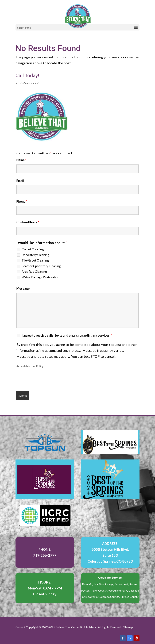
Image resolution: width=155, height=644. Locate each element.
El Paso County (129, 597)
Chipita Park (90, 597)
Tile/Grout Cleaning (35, 260)
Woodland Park (118, 590)
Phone (22, 201)
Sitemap (128, 627)
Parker (133, 584)
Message (23, 288)
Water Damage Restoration (40, 277)
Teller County (99, 590)
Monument (121, 584)
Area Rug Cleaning (34, 271)
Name (21, 160)
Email (21, 181)
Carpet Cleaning (33, 249)
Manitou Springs (104, 584)
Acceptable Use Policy (30, 366)
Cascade (134, 590)
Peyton (85, 590)
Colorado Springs (109, 597)
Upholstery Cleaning (35, 255)
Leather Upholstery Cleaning (41, 266)
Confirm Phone (28, 222)
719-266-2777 (27, 83)
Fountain (87, 584)
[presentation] (43, 380)
